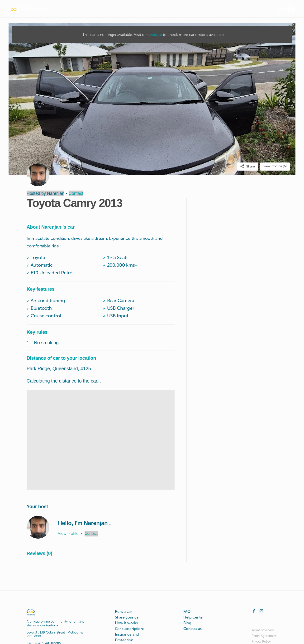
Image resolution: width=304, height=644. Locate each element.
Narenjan (56, 193)
